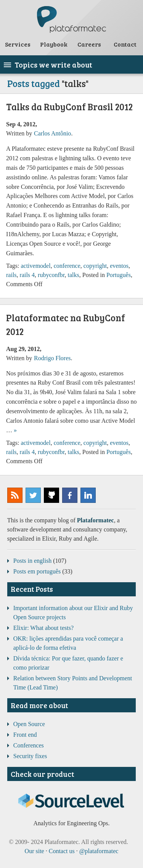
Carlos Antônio (52, 133)
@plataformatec (33, 495)
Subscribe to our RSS (15, 495)
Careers (89, 44)
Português (119, 275)
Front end (25, 735)
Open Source (29, 724)
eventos (119, 266)
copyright (95, 266)
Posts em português (37, 571)
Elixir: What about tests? (43, 628)
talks (74, 275)
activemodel (35, 266)
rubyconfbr (51, 275)
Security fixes (30, 756)
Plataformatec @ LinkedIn (88, 495)
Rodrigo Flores (52, 358)
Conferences (29, 745)
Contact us (62, 851)
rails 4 (27, 275)
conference (67, 266)
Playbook (54, 44)
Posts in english (32, 561)
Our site (35, 851)
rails (11, 275)
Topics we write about (53, 64)
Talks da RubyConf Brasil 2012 (69, 107)
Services (18, 44)
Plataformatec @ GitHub (51, 495)
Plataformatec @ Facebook (70, 495)
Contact (125, 44)
